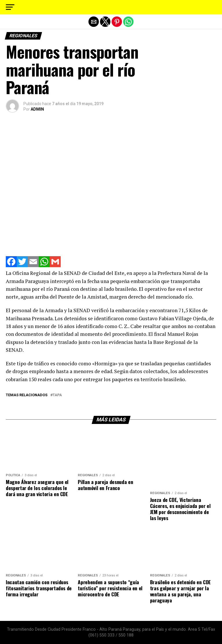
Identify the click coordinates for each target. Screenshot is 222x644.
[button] (10, 7)
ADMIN (37, 109)
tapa (57, 395)
